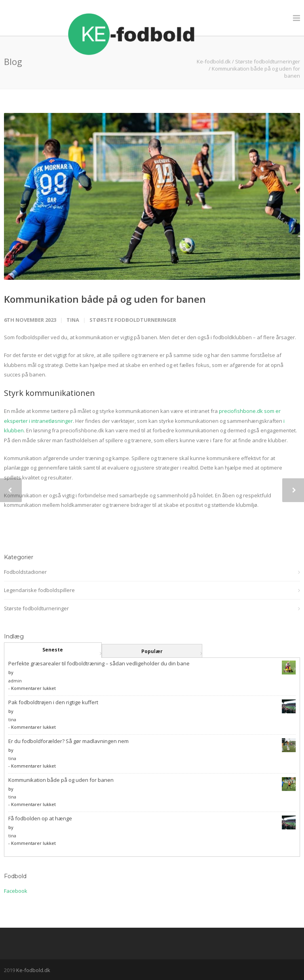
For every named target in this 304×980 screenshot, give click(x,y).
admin (15, 681)
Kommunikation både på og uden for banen (105, 299)
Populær (152, 651)
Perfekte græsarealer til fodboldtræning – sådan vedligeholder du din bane (99, 663)
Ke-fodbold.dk (33, 970)
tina (73, 320)
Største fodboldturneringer (268, 61)
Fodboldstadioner (25, 572)
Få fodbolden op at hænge (40, 818)
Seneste (53, 650)
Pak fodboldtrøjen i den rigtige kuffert (53, 702)
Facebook (16, 891)
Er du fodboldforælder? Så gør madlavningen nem (68, 741)
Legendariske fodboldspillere (39, 590)
